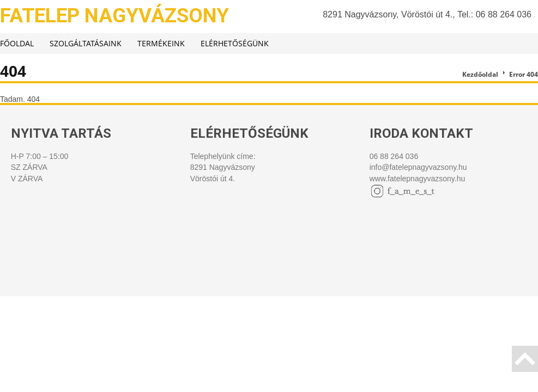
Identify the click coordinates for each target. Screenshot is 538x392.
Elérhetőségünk (235, 43)
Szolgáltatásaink (86, 43)
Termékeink (161, 43)
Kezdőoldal (480, 74)
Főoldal (17, 43)
